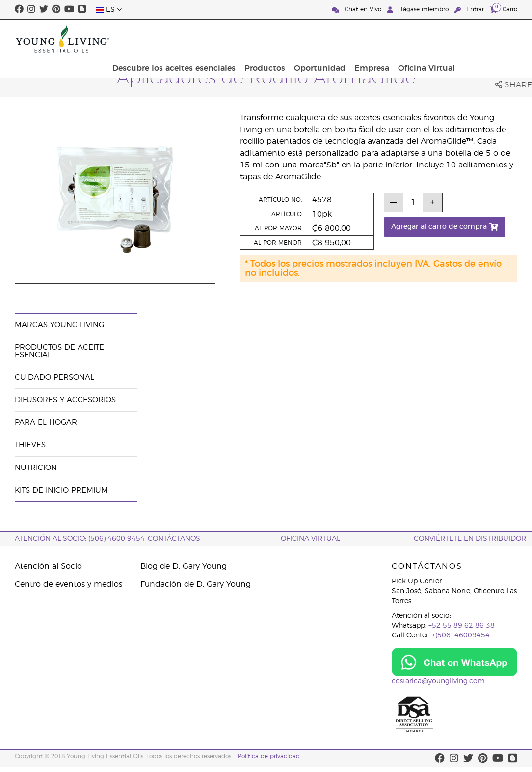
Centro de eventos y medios (68, 584)
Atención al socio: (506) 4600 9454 (80, 539)
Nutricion (36, 468)
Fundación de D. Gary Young (196, 584)
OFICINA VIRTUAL (310, 539)
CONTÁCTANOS (174, 539)
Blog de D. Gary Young (184, 566)
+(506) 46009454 (461, 635)
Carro (504, 9)
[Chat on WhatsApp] (454, 662)
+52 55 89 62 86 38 (462, 626)
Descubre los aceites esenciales (245, 39)
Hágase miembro (419, 10)
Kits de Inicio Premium (61, 490)
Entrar (470, 10)
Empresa (434, 39)
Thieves (30, 445)
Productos (333, 39)
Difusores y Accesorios (65, 400)
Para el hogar (46, 423)
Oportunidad (385, 39)
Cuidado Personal (54, 377)
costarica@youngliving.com (438, 681)
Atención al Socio (48, 566)
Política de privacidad (269, 756)
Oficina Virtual (486, 39)
